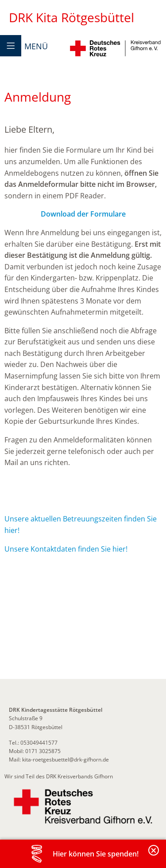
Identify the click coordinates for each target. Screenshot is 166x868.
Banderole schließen (154, 855)
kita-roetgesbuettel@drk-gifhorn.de (66, 759)
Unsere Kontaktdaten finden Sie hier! (66, 549)
